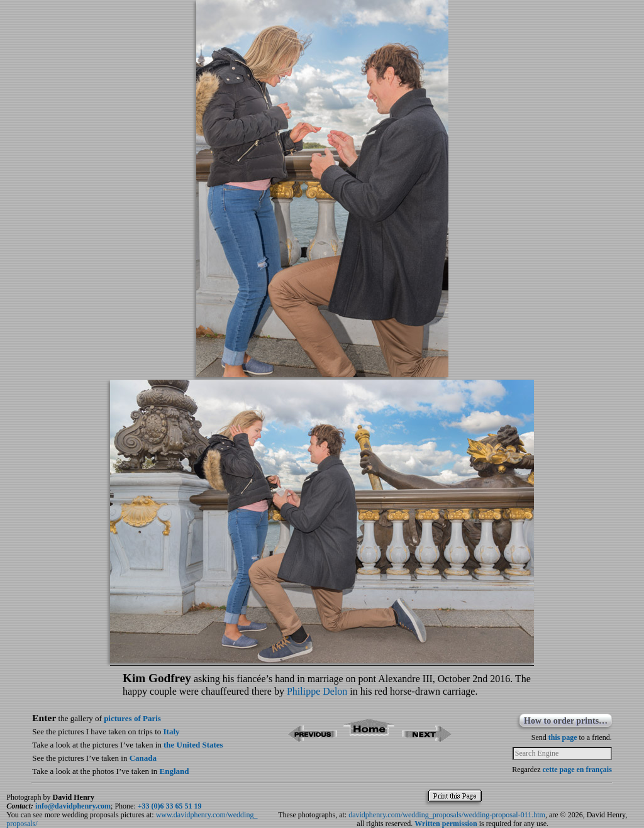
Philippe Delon (317, 691)
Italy (172, 731)
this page (563, 737)
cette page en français (577, 770)
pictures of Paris (132, 718)
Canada (143, 758)
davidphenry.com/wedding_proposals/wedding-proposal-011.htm (447, 815)
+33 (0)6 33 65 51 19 (170, 806)
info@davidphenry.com (73, 806)
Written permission (446, 824)
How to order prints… (566, 721)
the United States (193, 745)
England (175, 771)
